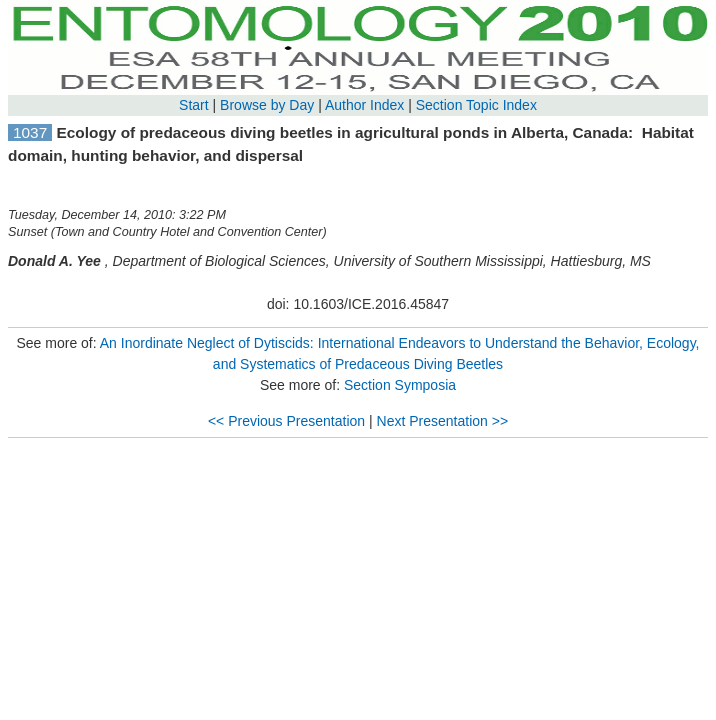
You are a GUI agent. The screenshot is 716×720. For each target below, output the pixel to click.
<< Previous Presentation (286, 421)
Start (194, 105)
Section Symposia (400, 385)
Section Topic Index (476, 105)
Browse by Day (267, 105)
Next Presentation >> (443, 421)
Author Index (364, 105)
